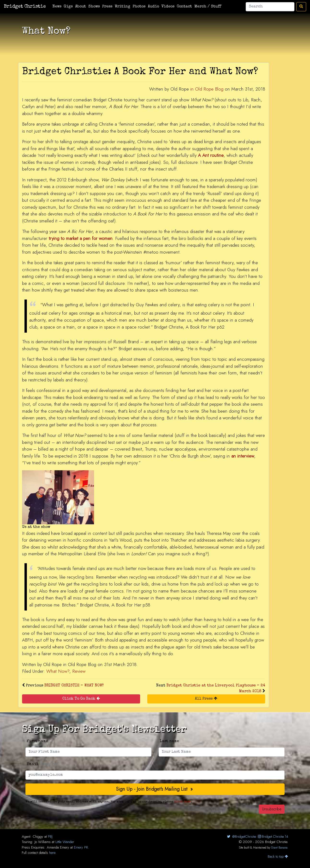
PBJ (50, 837)
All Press (206, 699)
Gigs (68, 7)
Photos (139, 7)
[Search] (270, 7)
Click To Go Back (81, 699)
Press (107, 7)
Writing (122, 7)
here (52, 853)
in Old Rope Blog (207, 89)
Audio (153, 7)
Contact (184, 7)
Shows (94, 7)
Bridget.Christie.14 (273, 837)
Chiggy (38, 837)
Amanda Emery (58, 847)
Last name (169, 741)
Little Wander (65, 842)
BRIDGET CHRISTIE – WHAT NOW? (74, 686)
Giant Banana (279, 848)
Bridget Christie (25, 7)
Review (79, 671)
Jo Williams (43, 842)
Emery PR (81, 847)
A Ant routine (211, 155)
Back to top (278, 856)
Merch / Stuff (208, 7)
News (57, 7)
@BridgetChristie (241, 837)
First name (37, 741)
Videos (168, 7)
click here (183, 802)
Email (43, 764)
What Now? (58, 671)
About (80, 7)
